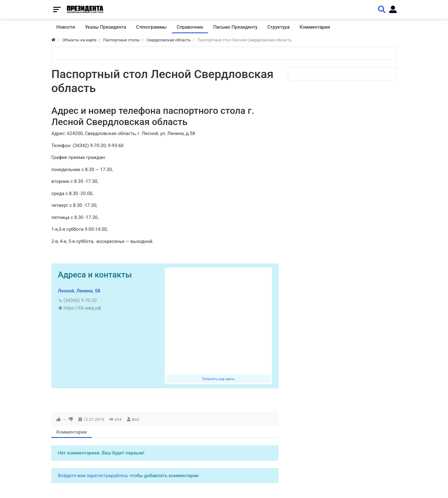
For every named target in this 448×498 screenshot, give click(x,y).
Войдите (67, 476)
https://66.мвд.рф (82, 308)
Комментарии (72, 432)
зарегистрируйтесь (107, 476)
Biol (135, 419)
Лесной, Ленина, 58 (79, 291)
